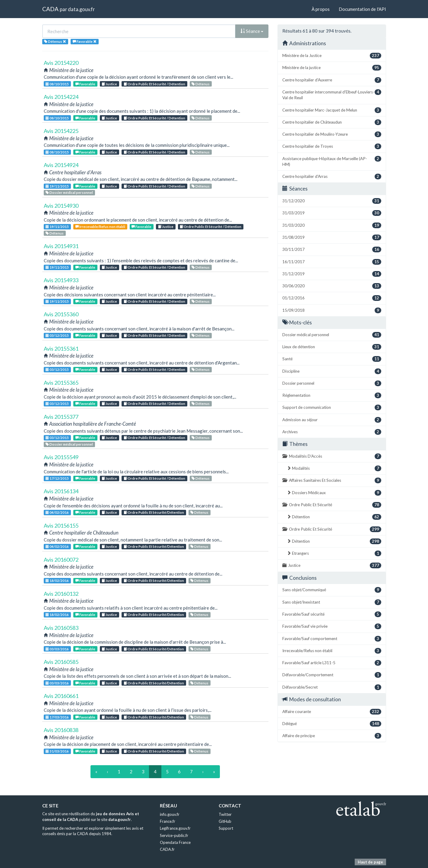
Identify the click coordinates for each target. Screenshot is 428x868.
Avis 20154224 (61, 97)
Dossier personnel (332, 383)
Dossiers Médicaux (334, 493)
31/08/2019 (332, 237)
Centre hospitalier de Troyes (332, 146)
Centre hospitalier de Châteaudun (332, 122)
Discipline (332, 371)
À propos (321, 9)
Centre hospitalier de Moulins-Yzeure (332, 134)
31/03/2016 (57, 751)
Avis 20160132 (61, 594)
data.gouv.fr (81, 9)
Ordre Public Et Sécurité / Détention (154, 84)
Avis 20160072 (61, 560)
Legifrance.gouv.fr (175, 828)
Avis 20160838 (61, 730)
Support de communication (332, 407)
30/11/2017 (332, 249)
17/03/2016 (57, 717)
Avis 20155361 (61, 349)
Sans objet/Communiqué (332, 590)
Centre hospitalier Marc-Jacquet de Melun (332, 110)
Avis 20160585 (61, 662)
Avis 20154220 (61, 63)
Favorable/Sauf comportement (332, 639)
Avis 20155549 (61, 457)
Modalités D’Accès (332, 456)
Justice (109, 84)
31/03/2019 (332, 213)
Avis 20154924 (61, 165)
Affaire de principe (332, 736)
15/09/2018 (332, 310)
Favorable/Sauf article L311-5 (332, 663)
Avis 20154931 (61, 246)
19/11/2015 (57, 186)
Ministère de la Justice (332, 56)
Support (226, 828)
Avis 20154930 (61, 206)
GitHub (225, 821)
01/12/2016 (332, 298)
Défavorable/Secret (332, 687)
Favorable (85, 84)
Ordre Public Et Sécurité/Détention (154, 512)
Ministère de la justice (332, 68)
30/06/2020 (332, 286)
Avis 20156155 (61, 526)
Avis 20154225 (61, 131)
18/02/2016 (57, 581)
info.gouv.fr (170, 814)
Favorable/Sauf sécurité (332, 614)
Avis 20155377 (61, 417)
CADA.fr (167, 849)
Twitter (225, 814)
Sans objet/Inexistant (332, 602)
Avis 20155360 (61, 314)
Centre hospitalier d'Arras (332, 177)
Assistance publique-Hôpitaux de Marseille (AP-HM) (332, 161)
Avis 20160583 (61, 628)
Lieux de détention (332, 347)
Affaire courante (332, 712)
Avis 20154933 (61, 280)
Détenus (201, 84)
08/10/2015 (57, 84)
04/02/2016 (57, 512)
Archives (332, 432)
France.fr (168, 821)
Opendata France (175, 842)
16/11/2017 (332, 262)
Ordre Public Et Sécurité (332, 505)
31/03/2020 (332, 225)
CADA (50, 9)
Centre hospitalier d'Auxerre (332, 80)
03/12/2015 (57, 335)
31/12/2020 (332, 201)
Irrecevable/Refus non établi (100, 227)
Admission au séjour (332, 420)
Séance (252, 31)
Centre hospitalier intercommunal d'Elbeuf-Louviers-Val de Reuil (332, 95)
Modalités (334, 468)
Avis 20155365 (61, 383)
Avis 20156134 (61, 491)
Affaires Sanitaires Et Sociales (332, 480)
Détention (334, 517)
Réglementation (332, 395)
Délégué (332, 724)
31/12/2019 (332, 274)
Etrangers (334, 553)
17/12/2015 (57, 478)
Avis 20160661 (61, 696)
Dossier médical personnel (69, 193)
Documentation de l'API (362, 9)
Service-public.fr (174, 835)
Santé (332, 359)
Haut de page (370, 862)
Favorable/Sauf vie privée (332, 626)
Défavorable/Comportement (332, 675)
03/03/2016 (57, 649)
